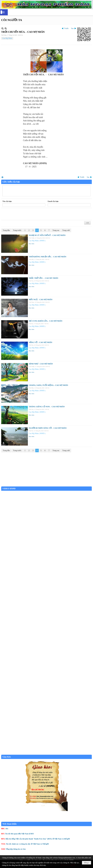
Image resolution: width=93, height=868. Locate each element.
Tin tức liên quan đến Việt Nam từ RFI (19, 834)
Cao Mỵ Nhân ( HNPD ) (37, 241)
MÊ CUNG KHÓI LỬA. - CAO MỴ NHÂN (46, 321)
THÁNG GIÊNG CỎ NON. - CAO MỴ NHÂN (47, 407)
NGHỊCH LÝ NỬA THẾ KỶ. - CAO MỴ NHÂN (47, 235)
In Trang (2, 177)
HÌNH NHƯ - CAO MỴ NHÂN (41, 364)
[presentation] (21, 214)
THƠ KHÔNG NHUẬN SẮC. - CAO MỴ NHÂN (48, 257)
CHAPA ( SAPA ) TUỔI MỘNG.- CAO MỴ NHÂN (48, 385)
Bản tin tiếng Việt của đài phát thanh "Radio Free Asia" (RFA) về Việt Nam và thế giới (38, 839)
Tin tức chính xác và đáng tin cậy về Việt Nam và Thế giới (27, 844)
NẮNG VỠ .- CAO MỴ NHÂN (41, 342)
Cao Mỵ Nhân (7, 38)
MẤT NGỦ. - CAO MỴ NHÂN (41, 300)
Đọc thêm (32, 244)
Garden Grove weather (46, 485)
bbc (7, 829)
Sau (72, 28)
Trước (66, 28)
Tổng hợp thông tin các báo (16, 849)
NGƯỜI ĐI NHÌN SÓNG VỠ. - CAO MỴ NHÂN (48, 428)
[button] (3, 12)
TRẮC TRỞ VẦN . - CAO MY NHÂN (44, 278)
